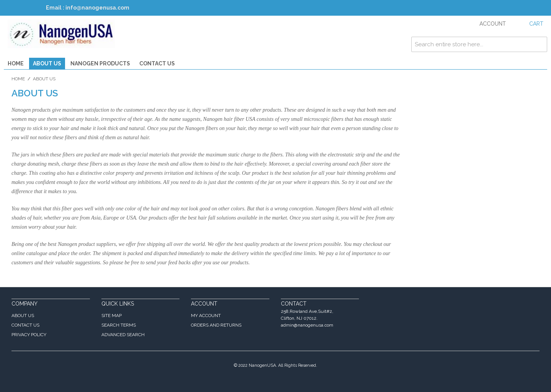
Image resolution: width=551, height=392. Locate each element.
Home (16, 63)
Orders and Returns (216, 325)
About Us (47, 63)
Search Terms (119, 325)
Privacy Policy (29, 335)
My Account (206, 316)
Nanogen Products (100, 63)
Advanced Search (123, 335)
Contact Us (157, 63)
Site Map (112, 316)
